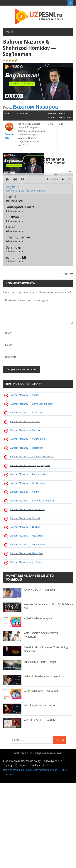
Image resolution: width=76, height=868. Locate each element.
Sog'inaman (25, 189)
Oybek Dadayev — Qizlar (28, 619)
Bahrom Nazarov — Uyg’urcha (26, 536)
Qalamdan (14, 249)
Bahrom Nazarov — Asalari (25, 395)
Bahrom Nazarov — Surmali (25, 518)
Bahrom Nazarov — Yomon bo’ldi (28, 439)
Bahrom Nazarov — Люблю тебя (28, 474)
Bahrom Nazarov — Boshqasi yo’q (28, 483)
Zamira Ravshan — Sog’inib (29, 720)
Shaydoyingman (18, 239)
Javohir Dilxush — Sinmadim (30, 590)
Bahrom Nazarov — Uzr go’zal (26, 553)
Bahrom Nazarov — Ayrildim (25, 562)
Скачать (54, 179)
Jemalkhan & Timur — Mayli (29, 662)
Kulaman (14, 219)
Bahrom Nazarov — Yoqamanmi (27, 545)
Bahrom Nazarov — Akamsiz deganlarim (32, 457)
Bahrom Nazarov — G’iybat (25, 527)
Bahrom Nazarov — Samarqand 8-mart (31, 404)
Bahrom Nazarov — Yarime (25, 492)
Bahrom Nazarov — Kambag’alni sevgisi (32, 501)
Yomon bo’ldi (16, 259)
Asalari (14, 199)
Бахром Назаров (36, 107)
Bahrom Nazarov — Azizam (25, 421)
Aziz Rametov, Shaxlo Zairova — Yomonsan (32, 635)
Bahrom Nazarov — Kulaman (26, 413)
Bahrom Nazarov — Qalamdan (26, 448)
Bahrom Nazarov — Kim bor (25, 430)
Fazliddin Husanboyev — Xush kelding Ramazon (35, 649)
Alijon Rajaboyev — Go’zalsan (30, 691)
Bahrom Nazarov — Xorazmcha (27, 509)
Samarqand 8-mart (20, 209)
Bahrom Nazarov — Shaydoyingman (30, 465)
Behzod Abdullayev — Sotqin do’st (33, 677)
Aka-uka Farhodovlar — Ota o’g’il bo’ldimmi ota (38, 606)
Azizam (14, 229)
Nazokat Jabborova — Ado (29, 705)
